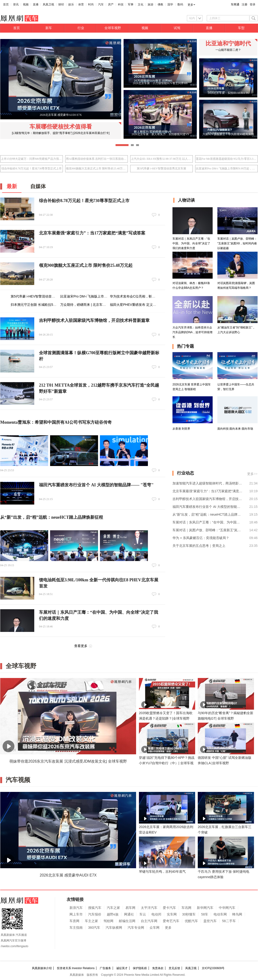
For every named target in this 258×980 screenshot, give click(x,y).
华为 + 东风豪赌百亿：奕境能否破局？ (201, 538)
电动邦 (156, 914)
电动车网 (220, 914)
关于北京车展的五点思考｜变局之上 (199, 546)
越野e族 (113, 914)
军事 (131, 4)
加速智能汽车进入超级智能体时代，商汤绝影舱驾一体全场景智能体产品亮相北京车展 (207, 483)
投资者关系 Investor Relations (76, 968)
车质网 (74, 921)
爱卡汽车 (169, 908)
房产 (111, 4)
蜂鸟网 (237, 914)
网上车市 (76, 914)
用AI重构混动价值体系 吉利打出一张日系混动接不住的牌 (97, 159)
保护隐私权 (140, 968)
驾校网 (108, 921)
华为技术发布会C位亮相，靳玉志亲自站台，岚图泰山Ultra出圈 (156, 296)
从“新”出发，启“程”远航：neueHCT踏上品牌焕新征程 (52, 517)
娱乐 (71, 4)
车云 (143, 914)
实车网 (172, 914)
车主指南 (76, 928)
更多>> (252, 474)
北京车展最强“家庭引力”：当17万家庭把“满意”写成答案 (92, 233)
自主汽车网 (149, 921)
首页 (6, 4)
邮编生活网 (127, 921)
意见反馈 (174, 968)
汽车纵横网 (114, 928)
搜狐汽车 (95, 908)
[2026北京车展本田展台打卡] (91, 133)
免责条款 (158, 968)
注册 (245, 4)
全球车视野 (113, 28)
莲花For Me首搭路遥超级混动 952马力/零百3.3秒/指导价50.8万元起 (226, 159)
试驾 (177, 28)
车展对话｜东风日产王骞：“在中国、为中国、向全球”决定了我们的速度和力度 (207, 522)
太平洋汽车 (149, 908)
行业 (81, 28)
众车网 (155, 928)
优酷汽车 (191, 921)
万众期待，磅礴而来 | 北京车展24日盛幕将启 (93, 305)
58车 (205, 914)
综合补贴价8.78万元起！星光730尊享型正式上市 (32, 168)
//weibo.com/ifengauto (15, 946)
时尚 (91, 4)
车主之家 (91, 921)
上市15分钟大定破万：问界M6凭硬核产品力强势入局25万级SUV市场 (32, 159)
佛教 (160, 4)
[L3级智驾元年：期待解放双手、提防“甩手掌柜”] (42, 133)
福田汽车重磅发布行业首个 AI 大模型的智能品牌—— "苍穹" (96, 485)
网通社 (129, 914)
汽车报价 (95, 914)
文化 (141, 4)
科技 (121, 4)
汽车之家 (113, 908)
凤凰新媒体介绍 (42, 968)
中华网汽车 (227, 908)
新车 (49, 28)
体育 (81, 4)
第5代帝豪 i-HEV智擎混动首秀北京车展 (161, 168)
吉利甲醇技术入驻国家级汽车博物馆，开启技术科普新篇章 (94, 320)
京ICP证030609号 (213, 968)
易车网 (130, 908)
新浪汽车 (76, 908)
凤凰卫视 (48, 4)
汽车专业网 (136, 928)
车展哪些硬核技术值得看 (61, 127)
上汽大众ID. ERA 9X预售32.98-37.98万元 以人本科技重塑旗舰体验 (161, 159)
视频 (26, 4)
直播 (36, 4)
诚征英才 (122, 968)
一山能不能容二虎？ (228, 50)
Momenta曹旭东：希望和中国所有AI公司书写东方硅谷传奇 (56, 422)
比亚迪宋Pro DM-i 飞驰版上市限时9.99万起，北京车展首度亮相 (226, 168)
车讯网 (186, 908)
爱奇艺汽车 (171, 921)
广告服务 (105, 968)
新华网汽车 (205, 908)
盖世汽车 (210, 921)
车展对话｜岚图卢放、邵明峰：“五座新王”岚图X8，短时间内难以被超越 (207, 530)
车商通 (235, 4)
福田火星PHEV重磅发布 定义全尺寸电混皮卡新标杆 (148, 305)
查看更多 (81, 646)
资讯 (16, 4)
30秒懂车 (189, 914)
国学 (170, 4)
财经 (61, 4)
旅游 (150, 4)
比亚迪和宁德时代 (228, 43)
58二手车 (229, 921)
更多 (190, 5)
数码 (180, 4)
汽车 (101, 4)
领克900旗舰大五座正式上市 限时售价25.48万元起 (97, 168)
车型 (241, 28)
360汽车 (94, 928)
